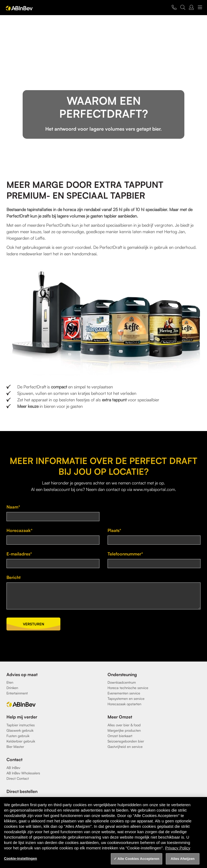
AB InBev (13, 768)
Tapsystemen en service (126, 699)
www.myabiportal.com (154, 489)
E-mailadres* (19, 554)
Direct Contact (18, 778)
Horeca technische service (128, 688)
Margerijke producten (124, 730)
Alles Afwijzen (183, 859)
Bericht (13, 577)
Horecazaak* (20, 530)
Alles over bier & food (124, 725)
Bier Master (15, 747)
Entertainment (17, 693)
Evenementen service (124, 693)
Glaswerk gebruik (20, 730)
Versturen (34, 624)
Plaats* (114, 530)
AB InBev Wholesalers (23, 773)
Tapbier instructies (21, 725)
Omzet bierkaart (120, 736)
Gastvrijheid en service (125, 747)
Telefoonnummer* (125, 554)
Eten (10, 682)
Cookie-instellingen (20, 858)
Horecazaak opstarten (124, 704)
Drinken (12, 688)
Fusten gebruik (18, 736)
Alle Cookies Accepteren (138, 859)
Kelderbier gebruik (21, 741)
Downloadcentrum (122, 682)
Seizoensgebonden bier (126, 741)
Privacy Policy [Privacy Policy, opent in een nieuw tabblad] (178, 848)
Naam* (13, 507)
